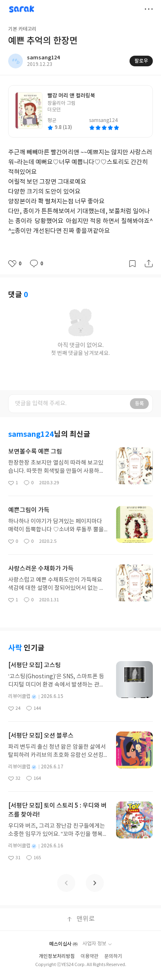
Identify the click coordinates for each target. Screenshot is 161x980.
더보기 (149, 9)
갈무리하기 (132, 264)
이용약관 (89, 956)
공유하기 (149, 264)
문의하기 (113, 956)
